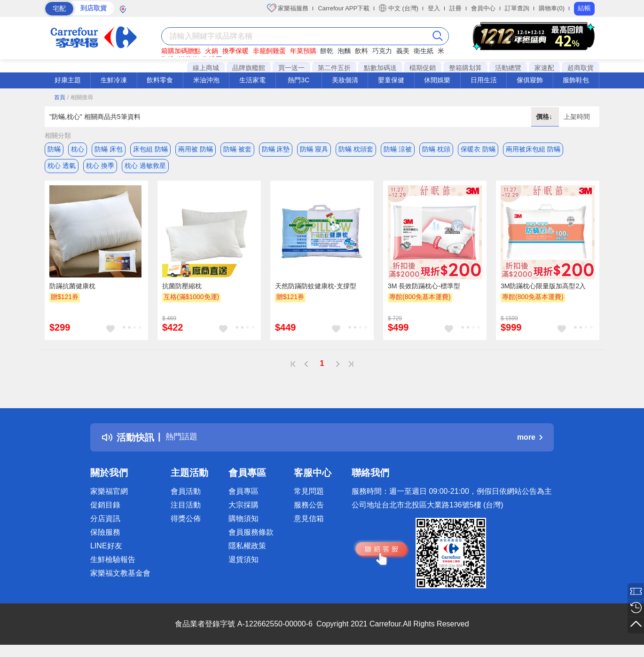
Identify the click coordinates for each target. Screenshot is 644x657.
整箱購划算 (465, 68)
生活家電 (252, 80)
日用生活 (484, 80)
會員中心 (483, 8)
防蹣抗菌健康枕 (72, 290)
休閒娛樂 (437, 80)
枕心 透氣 (62, 168)
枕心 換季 (100, 168)
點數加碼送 (380, 68)
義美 (403, 51)
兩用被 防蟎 (196, 149)
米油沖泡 (206, 80)
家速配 (544, 68)
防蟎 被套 (237, 149)
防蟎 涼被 (398, 149)
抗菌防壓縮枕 (182, 290)
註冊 (456, 8)
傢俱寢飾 (530, 80)
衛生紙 (424, 51)
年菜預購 (303, 51)
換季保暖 (236, 51)
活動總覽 (508, 68)
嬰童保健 (391, 80)
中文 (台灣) (399, 8)
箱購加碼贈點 (181, 51)
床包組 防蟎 (150, 149)
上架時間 (577, 117)
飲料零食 (160, 80)
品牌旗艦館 (249, 68)
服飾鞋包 (576, 80)
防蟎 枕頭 (436, 149)
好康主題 (68, 80)
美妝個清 (345, 80)
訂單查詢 (517, 8)
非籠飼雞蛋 (269, 51)
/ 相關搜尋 (80, 97)
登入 (434, 8)
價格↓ (545, 117)
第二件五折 (334, 68)
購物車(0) (552, 8)
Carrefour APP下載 (344, 8)
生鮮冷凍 (114, 80)
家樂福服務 (288, 8)
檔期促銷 (423, 68)
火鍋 (212, 51)
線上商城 (206, 68)
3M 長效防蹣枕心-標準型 (424, 290)
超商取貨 (581, 68)
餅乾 (327, 51)
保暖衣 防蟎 (478, 149)
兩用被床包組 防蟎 (533, 149)
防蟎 (54, 149)
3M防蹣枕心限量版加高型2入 (543, 290)
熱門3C (298, 80)
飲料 (361, 51)
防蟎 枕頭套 (356, 149)
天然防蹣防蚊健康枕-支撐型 (316, 290)
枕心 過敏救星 (145, 168)
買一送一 (291, 68)
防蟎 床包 (109, 149)
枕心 (78, 149)
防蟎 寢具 (314, 149)
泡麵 (344, 51)
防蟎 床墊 (276, 149)
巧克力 (382, 51)
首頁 (60, 97)
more (530, 442)
